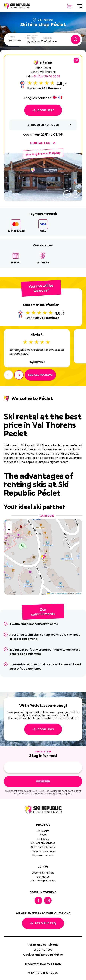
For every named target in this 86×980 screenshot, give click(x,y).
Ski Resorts (43, 831)
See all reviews (40, 375)
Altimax (56, 964)
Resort (11, 37)
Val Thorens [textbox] (16, 40)
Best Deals (43, 839)
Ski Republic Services (43, 843)
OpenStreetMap (62, 594)
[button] (67, 194)
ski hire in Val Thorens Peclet (43, 449)
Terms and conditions (43, 945)
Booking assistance (43, 851)
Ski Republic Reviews (43, 847)
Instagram (48, 900)
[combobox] (17, 40)
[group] (43, 177)
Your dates (32, 36)
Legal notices (43, 950)
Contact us (43, 877)
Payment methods (43, 855)
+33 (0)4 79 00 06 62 (46, 76)
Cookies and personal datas (43, 955)
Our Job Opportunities (43, 881)
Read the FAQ (43, 923)
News (43, 835)
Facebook (38, 900)
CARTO (79, 594)
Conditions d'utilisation (31, 794)
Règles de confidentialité (64, 791)
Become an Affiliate (43, 873)
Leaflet (51, 594)
